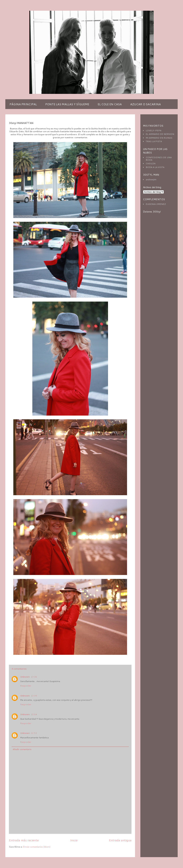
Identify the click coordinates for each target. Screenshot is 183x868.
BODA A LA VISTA (155, 167)
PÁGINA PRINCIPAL (23, 104)
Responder (26, 686)
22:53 (34, 733)
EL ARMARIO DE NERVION (160, 134)
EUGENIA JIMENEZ (156, 204)
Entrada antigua (120, 840)
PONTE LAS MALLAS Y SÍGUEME (67, 104)
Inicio (74, 840)
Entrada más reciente (24, 840)
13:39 (34, 696)
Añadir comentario (22, 749)
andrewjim (151, 179)
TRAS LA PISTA (154, 141)
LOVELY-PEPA (154, 130)
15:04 (34, 714)
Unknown (25, 677)
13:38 (34, 677)
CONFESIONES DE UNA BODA (159, 159)
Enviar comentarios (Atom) (37, 847)
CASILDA (151, 163)
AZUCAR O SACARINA (146, 104)
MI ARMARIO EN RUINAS (159, 138)
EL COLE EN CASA (110, 104)
